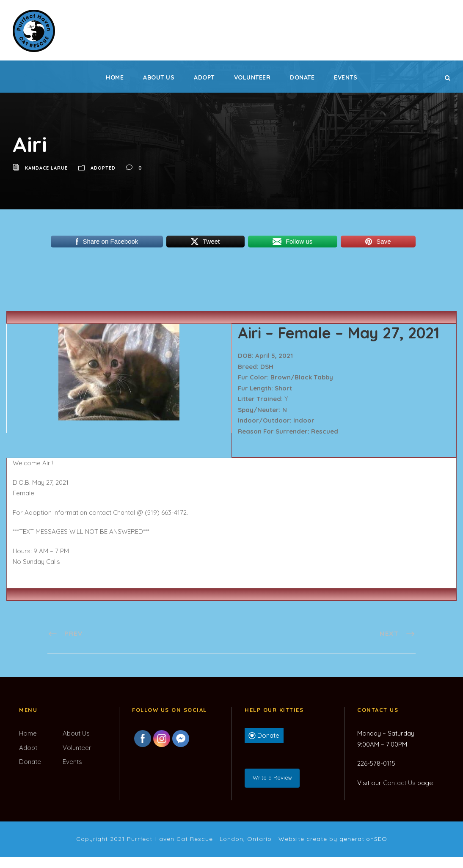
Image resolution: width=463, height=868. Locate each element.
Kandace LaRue (46, 168)
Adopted (103, 168)
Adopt (204, 77)
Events (346, 77)
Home (115, 77)
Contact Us (399, 783)
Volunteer (252, 77)
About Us (159, 77)
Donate (302, 77)
